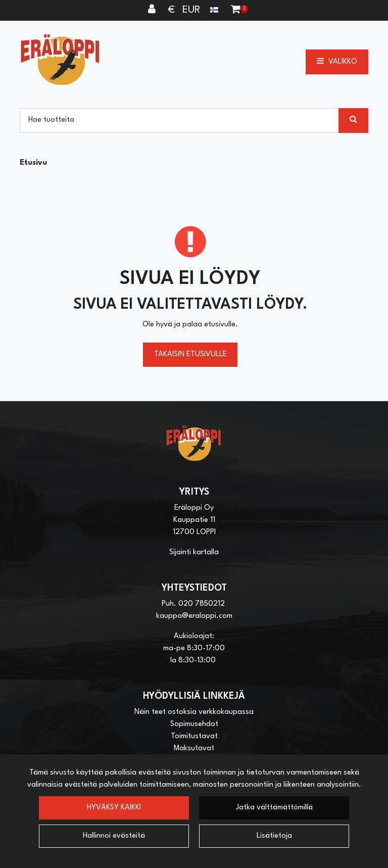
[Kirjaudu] (153, 10)
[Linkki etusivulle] (60, 59)
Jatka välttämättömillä (274, 808)
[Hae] (179, 120)
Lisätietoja (274, 836)
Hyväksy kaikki (114, 808)
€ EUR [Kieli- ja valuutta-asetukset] (195, 10)
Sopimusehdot (194, 724)
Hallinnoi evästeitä (114, 836)
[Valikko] (337, 62)
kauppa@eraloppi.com (194, 616)
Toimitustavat (194, 736)
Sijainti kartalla (194, 552)
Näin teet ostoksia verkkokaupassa (194, 712)
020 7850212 (202, 604)
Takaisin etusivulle (190, 354)
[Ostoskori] (236, 10)
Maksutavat (194, 749)
